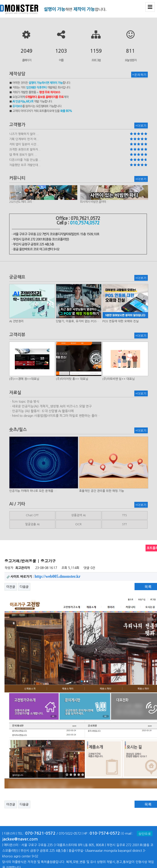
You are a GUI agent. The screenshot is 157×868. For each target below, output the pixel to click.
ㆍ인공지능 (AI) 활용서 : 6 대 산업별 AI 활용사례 (41, 411)
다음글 (24, 587)
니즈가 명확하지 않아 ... (24, 134)
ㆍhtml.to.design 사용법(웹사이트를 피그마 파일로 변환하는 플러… (55, 416)
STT (125, 524)
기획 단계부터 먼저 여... (24, 139)
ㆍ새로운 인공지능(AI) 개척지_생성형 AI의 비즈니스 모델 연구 (50, 406)
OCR (78, 524)
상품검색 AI (78, 515)
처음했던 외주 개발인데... (25, 165)
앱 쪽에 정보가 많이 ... (23, 155)
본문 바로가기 (0, 0)
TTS (125, 515)
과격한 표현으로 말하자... (25, 150)
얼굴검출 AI (32, 524)
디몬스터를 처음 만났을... (25, 160)
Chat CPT (32, 515)
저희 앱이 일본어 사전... (24, 144)
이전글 (11, 587)
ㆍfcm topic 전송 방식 (24, 402)
